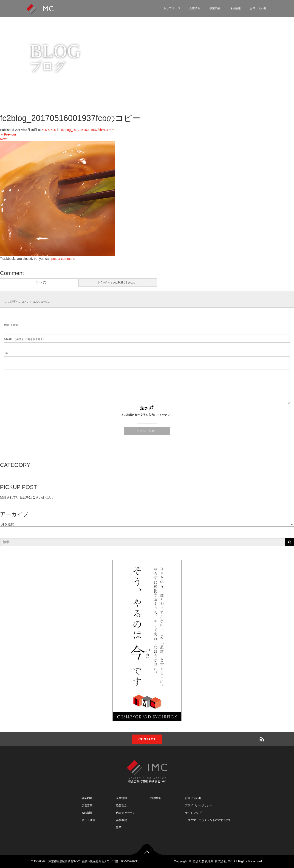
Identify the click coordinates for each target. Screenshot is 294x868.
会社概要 (122, 820)
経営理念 (122, 805)
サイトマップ (193, 813)
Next (5, 139)
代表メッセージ (126, 813)
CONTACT (147, 739)
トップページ (172, 8)
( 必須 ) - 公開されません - (24, 339)
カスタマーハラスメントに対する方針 (208, 820)
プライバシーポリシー (199, 805)
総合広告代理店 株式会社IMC (213, 861)
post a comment (63, 259)
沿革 (119, 827)
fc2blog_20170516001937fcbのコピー (88, 130)
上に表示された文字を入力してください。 (147, 415)
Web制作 (87, 813)
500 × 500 (49, 130)
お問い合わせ (258, 8)
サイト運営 (88, 820)
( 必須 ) (11, 325)
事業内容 (215, 8)
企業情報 (195, 8)
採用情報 (235, 8)
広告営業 (87, 805)
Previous (8, 134)
